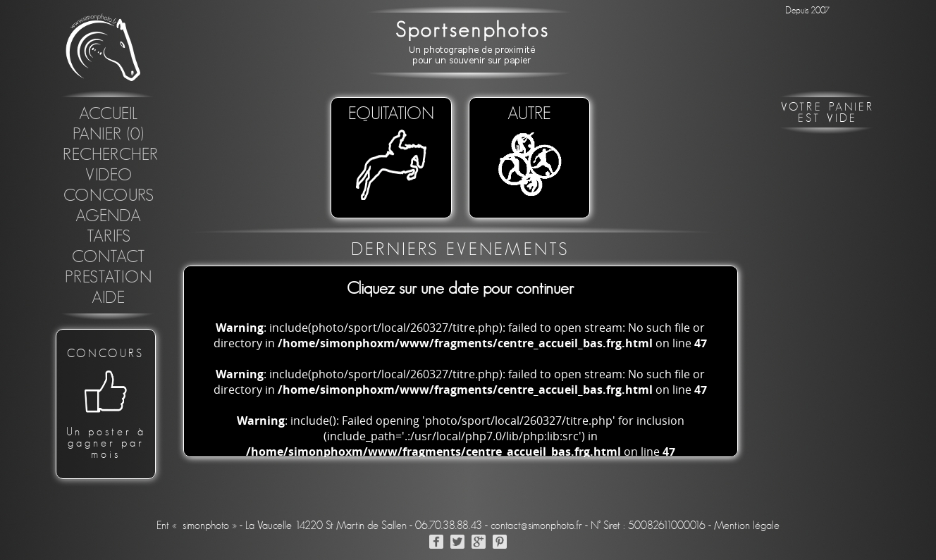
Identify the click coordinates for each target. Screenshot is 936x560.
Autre (529, 154)
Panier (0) (109, 135)
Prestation (109, 278)
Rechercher (111, 155)
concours (109, 196)
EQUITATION (391, 154)
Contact (109, 257)
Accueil (109, 114)
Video (109, 175)
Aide (109, 298)
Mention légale (747, 525)
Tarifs (109, 237)
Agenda (109, 216)
